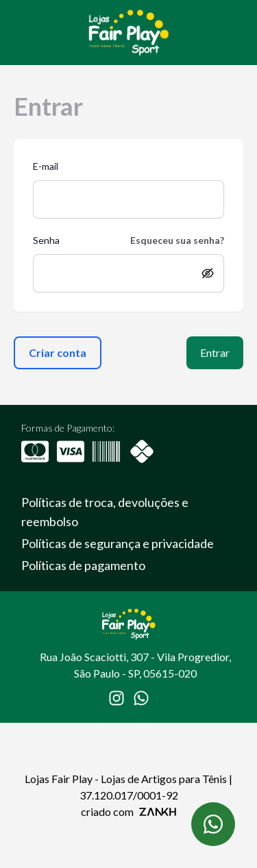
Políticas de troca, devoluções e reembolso (105, 512)
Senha (46, 240)
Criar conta (58, 352)
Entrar (215, 352)
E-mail (46, 166)
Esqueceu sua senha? (177, 240)
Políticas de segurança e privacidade (118, 543)
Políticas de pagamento (83, 565)
